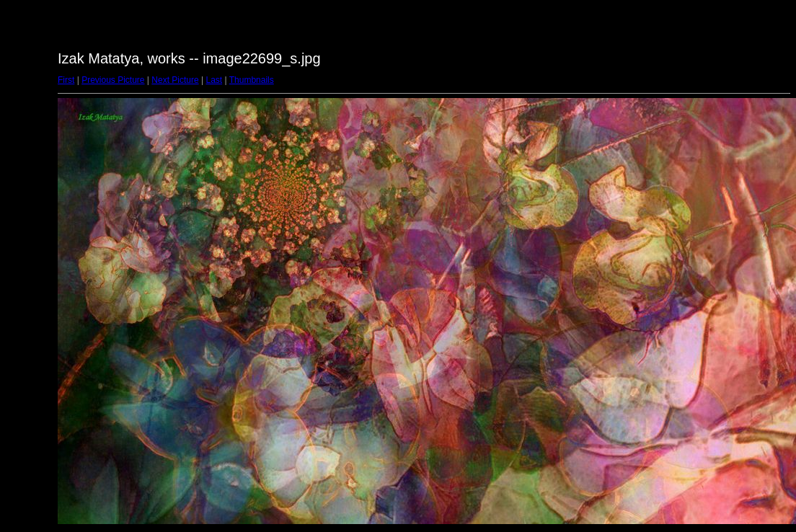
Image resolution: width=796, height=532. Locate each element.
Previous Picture (113, 80)
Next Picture (175, 80)
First (66, 80)
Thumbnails (252, 80)
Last (214, 80)
